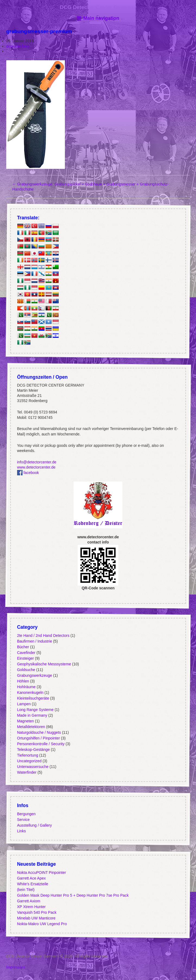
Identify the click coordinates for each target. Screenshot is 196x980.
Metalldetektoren (31, 727)
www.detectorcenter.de (36, 467)
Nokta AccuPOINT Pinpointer (41, 872)
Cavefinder (26, 653)
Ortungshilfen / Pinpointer (38, 738)
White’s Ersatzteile (32, 884)
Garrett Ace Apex (31, 878)
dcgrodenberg (18, 46)
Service (23, 820)
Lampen (24, 704)
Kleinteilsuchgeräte (33, 698)
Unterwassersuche (33, 767)
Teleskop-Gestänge (33, 750)
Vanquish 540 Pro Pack (37, 912)
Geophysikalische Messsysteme (44, 664)
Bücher (23, 647)
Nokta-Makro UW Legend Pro (42, 924)
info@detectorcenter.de (37, 462)
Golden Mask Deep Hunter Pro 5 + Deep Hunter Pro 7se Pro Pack (73, 895)
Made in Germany (32, 715)
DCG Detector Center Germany (98, 7)
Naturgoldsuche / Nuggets (39, 732)
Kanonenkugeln (30, 693)
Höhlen (23, 681)
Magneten (25, 721)
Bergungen (26, 814)
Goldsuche (26, 670)
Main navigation (101, 18)
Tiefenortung (27, 755)
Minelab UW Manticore (36, 918)
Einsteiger (25, 658)
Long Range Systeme (35, 710)
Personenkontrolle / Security (41, 744)
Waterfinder (27, 772)
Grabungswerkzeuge (34, 675)
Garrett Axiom (29, 901)
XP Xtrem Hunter (31, 907)
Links (21, 831)
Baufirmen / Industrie (34, 641)
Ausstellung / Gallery (34, 825)
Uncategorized (29, 761)
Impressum (16, 967)
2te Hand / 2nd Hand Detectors (43, 636)
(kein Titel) (26, 890)
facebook (28, 473)
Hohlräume (26, 687)
